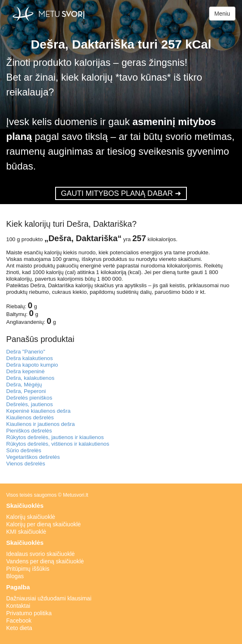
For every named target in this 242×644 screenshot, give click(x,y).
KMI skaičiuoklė (26, 532)
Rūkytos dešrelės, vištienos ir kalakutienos (58, 444)
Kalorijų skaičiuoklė (31, 517)
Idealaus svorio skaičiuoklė (41, 554)
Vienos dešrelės (26, 464)
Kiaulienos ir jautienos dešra (41, 424)
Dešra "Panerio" (26, 352)
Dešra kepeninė (25, 371)
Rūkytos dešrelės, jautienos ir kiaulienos (55, 437)
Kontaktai (18, 606)
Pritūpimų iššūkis (28, 569)
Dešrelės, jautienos (29, 404)
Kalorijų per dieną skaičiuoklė (43, 524)
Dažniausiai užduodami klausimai (49, 598)
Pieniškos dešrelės (29, 431)
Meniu (222, 14)
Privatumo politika (29, 613)
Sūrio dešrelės (24, 450)
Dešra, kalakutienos (30, 378)
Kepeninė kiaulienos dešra (38, 411)
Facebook (19, 621)
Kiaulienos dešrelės (30, 417)
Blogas (15, 576)
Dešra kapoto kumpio (32, 365)
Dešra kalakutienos (29, 358)
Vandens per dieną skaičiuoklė (45, 561)
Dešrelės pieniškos (29, 398)
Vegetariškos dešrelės (33, 457)
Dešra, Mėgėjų (24, 385)
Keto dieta (19, 628)
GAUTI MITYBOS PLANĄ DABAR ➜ (121, 193)
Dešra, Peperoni (26, 391)
